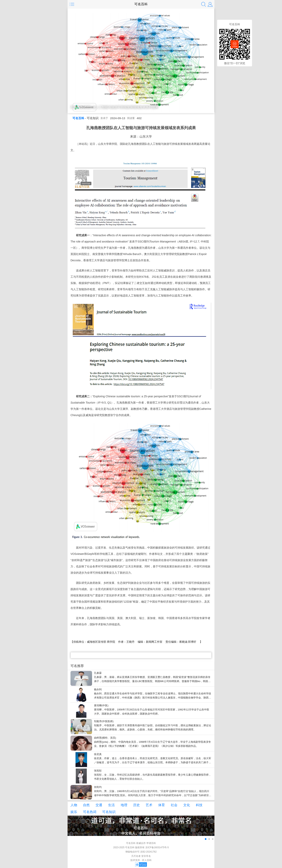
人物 (74, 805)
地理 (124, 805)
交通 (99, 805)
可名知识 (109, 812)
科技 (199, 805)
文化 (187, 805)
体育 (162, 805)
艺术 (149, 805)
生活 (111, 805)
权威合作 (141, 843)
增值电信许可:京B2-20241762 (141, 852)
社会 (174, 805)
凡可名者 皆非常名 (141, 856)
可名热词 (90, 812)
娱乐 (74, 812)
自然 (86, 805)
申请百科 (151, 843)
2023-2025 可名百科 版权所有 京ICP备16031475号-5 (141, 847)
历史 (136, 805)
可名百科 (141, 4)
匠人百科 (147, 860)
